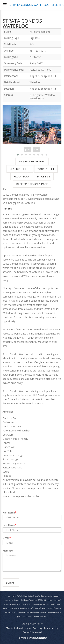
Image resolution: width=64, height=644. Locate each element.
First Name (9, 513)
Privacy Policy (36, 624)
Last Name (9, 525)
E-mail (6, 538)
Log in (24, 624)
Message (8, 551)
